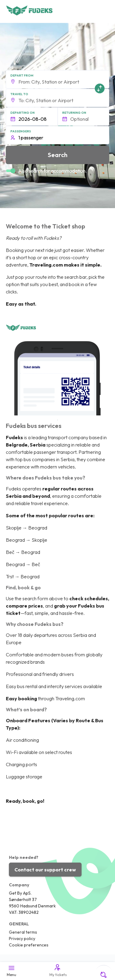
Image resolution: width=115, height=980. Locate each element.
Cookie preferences (29, 945)
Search (58, 155)
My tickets (58, 970)
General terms (23, 932)
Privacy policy (22, 939)
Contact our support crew (45, 870)
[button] (58, 79)
